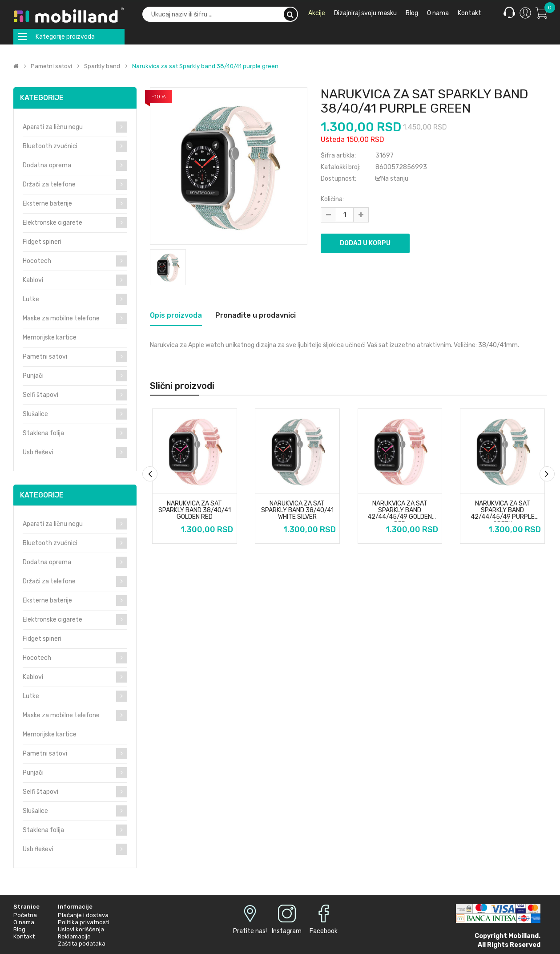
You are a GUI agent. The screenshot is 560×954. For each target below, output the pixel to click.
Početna (25, 915)
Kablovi (33, 280)
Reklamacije (74, 936)
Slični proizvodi (182, 386)
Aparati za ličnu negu (53, 127)
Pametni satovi (51, 66)
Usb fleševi (38, 452)
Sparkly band (102, 66)
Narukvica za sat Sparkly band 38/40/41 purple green (205, 66)
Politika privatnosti (84, 922)
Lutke (31, 299)
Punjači (33, 376)
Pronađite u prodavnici (256, 315)
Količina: (332, 199)
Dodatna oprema (47, 165)
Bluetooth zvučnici (50, 146)
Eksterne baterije (47, 204)
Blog (19, 929)
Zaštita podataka (82, 944)
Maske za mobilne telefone (61, 318)
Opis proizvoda (176, 315)
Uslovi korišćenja (81, 929)
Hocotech (37, 261)
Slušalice (35, 414)
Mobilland (524, 936)
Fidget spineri (42, 242)
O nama (24, 922)
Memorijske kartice (50, 338)
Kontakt (24, 936)
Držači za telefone (49, 184)
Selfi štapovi (40, 395)
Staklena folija (43, 433)
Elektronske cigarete (52, 223)
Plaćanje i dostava (83, 915)
